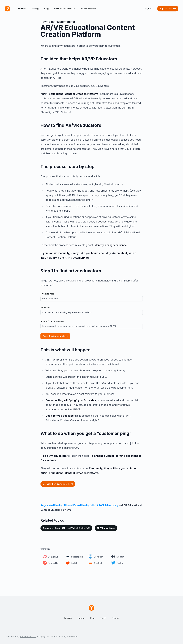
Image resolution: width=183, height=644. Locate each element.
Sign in (148, 9)
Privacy (115, 618)
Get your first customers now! (58, 484)
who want (45, 307)
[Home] (7, 9)
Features (22, 9)
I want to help (47, 294)
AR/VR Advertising (106, 528)
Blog (46, 9)
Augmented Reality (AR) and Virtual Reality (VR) (66, 528)
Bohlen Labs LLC (28, 636)
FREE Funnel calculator (65, 9)
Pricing (35, 9)
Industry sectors (89, 9)
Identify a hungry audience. (111, 245)
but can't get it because (52, 321)
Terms (103, 618)
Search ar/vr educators (55, 336)
